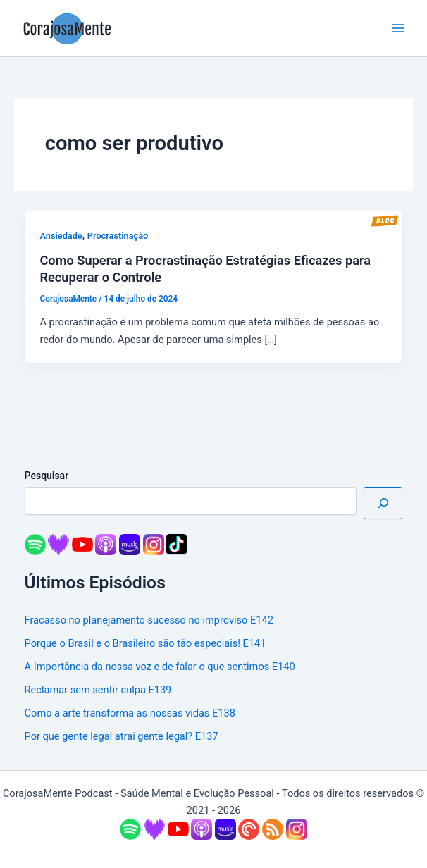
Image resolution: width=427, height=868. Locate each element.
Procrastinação (118, 236)
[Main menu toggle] (398, 28)
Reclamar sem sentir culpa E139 (98, 690)
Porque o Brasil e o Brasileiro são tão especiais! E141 (146, 643)
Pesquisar (47, 476)
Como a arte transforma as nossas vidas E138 (130, 713)
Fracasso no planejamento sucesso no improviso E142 (149, 620)
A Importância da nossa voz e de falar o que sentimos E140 (160, 666)
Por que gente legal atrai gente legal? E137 (122, 736)
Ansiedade (61, 236)
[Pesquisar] (383, 503)
